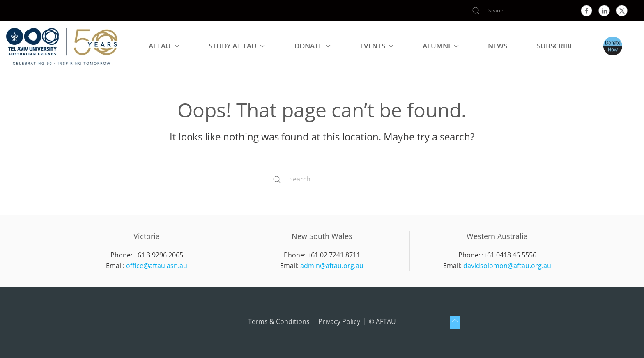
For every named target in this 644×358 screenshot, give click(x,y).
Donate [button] (313, 46)
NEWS (498, 46)
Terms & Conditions (279, 321)
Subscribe (555, 46)
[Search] (521, 11)
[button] (455, 323)
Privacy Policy (339, 321)
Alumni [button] (440, 46)
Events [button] (377, 46)
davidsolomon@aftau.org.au (507, 266)
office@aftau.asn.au (157, 266)
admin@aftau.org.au (332, 266)
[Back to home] (62, 46)
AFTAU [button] (164, 46)
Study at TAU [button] (237, 46)
